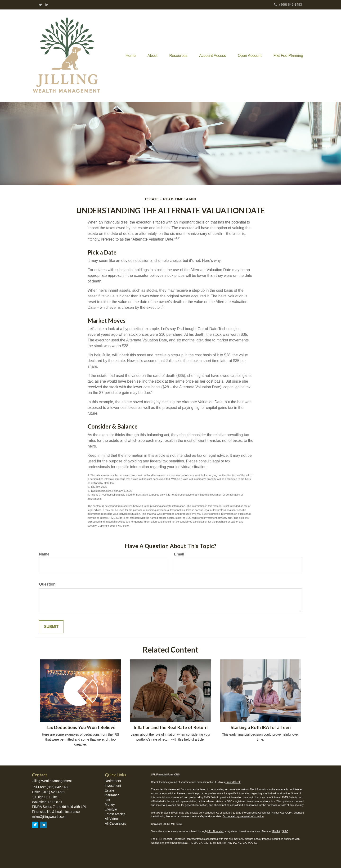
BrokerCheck (233, 782)
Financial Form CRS (168, 774)
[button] (153, 56)
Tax (108, 800)
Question (47, 584)
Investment (113, 786)
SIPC (285, 831)
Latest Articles (115, 814)
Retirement (113, 781)
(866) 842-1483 (288, 4)
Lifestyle (111, 809)
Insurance (112, 795)
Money (110, 805)
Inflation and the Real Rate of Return (170, 727)
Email (179, 554)
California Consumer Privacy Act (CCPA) (270, 813)
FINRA (276, 831)
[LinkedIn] (47, 5)
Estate (110, 790)
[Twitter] (41, 5)
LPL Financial (215, 831)
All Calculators (115, 823)
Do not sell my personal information (243, 816)
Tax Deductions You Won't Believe (81, 727)
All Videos (112, 819)
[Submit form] (51, 627)
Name (44, 554)
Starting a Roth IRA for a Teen (261, 727)
